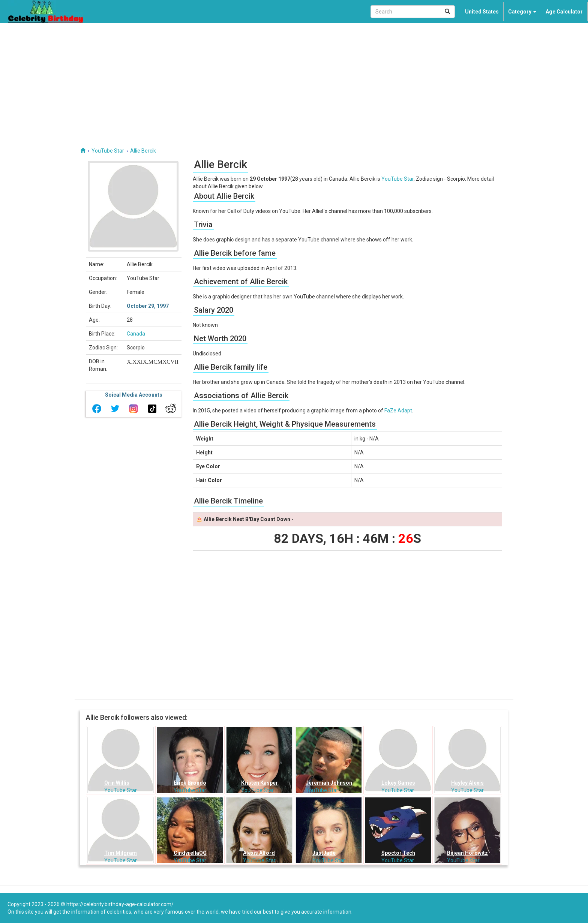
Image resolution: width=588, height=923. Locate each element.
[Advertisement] (294, 79)
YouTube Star (397, 179)
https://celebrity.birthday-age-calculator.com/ (120, 904)
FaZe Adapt (398, 411)
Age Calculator (564, 12)
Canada (136, 334)
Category (522, 12)
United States (482, 12)
